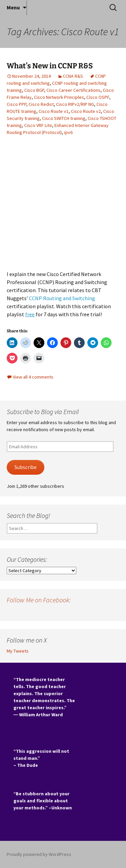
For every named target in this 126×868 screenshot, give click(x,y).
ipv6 (68, 132)
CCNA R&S (73, 76)
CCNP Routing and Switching (62, 298)
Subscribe (26, 467)
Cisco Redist (41, 104)
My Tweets (18, 651)
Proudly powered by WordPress (39, 854)
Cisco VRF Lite (38, 125)
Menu (13, 7)
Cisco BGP (34, 90)
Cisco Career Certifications (73, 90)
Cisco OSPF (98, 97)
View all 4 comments (33, 377)
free (30, 314)
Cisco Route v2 (86, 111)
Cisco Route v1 (54, 111)
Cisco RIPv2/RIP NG (75, 104)
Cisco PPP (16, 104)
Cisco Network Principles (59, 97)
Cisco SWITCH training (64, 118)
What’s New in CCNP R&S (50, 66)
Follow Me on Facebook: (39, 600)
